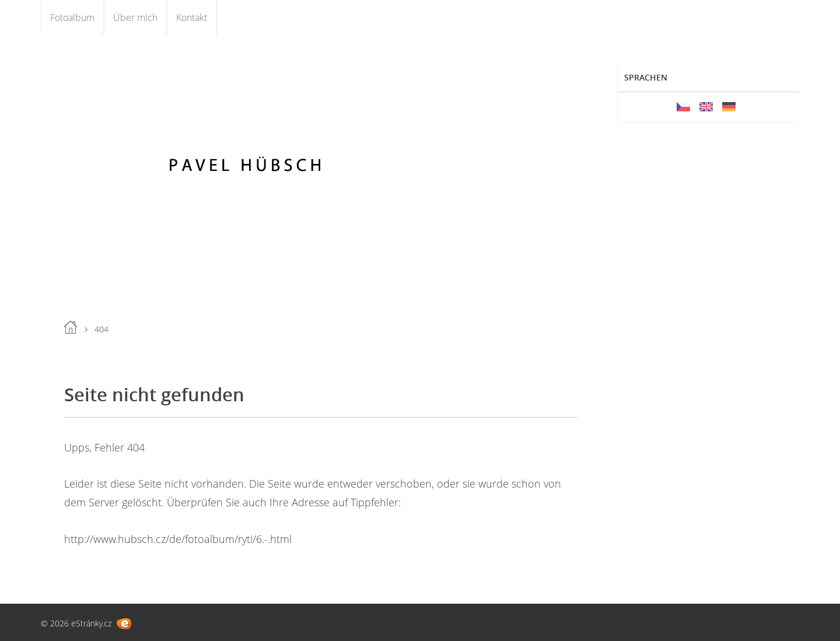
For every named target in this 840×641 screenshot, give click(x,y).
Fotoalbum (72, 17)
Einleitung (71, 327)
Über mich (135, 17)
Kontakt (192, 17)
